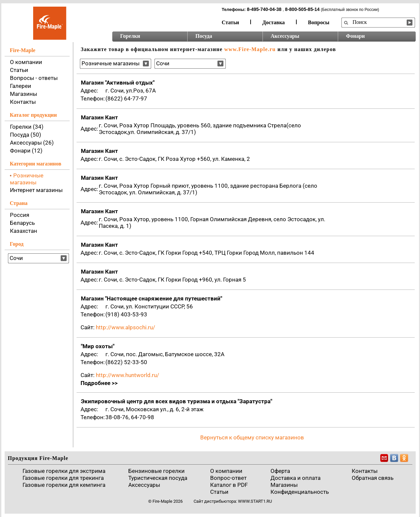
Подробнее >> (99, 383)
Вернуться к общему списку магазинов (252, 437)
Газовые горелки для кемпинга (64, 485)
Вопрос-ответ (228, 478)
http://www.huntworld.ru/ (127, 375)
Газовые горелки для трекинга (63, 478)
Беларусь (22, 223)
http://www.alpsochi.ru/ (125, 327)
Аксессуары (285, 36)
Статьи (231, 22)
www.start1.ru (255, 501)
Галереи (21, 86)
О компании (26, 62)
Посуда (204, 36)
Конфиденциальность (300, 492)
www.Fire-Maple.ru (250, 49)
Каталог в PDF (229, 485)
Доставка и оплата (296, 478)
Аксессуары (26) (32, 143)
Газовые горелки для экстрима (64, 471)
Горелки (130, 36)
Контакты (23, 102)
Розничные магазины (27, 179)
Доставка (273, 22)
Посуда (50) (26, 135)
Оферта (280, 471)
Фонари (356, 36)
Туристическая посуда (158, 478)
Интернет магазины (36, 190)
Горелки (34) (27, 127)
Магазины (24, 94)
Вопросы (319, 22)
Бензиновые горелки (156, 471)
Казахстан (24, 231)
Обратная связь (373, 478)
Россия (20, 215)
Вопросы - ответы (34, 78)
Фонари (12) (26, 151)
